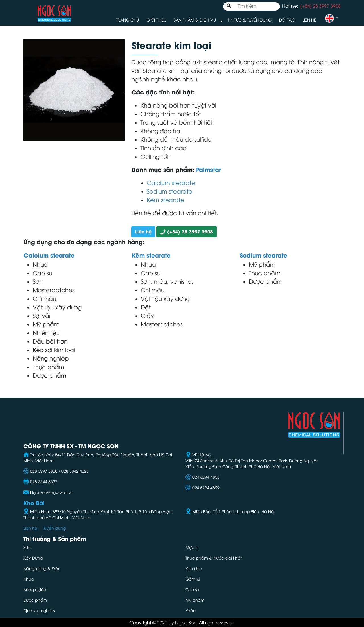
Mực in (193, 547)
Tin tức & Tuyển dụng (250, 20)
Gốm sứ (193, 579)
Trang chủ (128, 20)
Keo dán (194, 568)
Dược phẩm (35, 600)
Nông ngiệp (35, 589)
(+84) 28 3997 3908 (187, 231)
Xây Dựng (33, 558)
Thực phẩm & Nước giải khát (214, 558)
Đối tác (287, 20)
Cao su (192, 589)
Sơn (27, 547)
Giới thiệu (156, 20)
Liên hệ (309, 20)
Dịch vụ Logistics (39, 610)
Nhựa (29, 579)
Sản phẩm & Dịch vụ (195, 20)
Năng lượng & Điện (42, 568)
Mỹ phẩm (195, 600)
